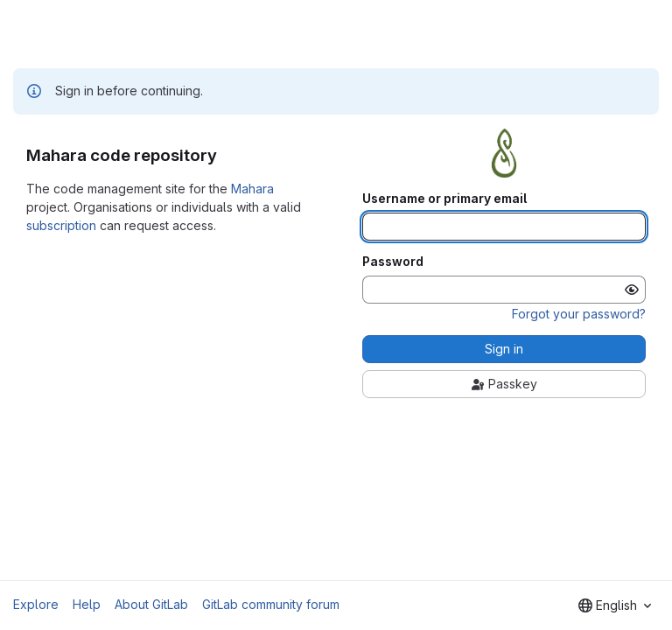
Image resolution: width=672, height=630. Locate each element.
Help (87, 604)
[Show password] (632, 290)
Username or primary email (444, 199)
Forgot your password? (579, 314)
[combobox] (615, 605)
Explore (36, 604)
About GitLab (151, 604)
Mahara (252, 189)
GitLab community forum (271, 604)
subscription (61, 225)
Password (393, 262)
